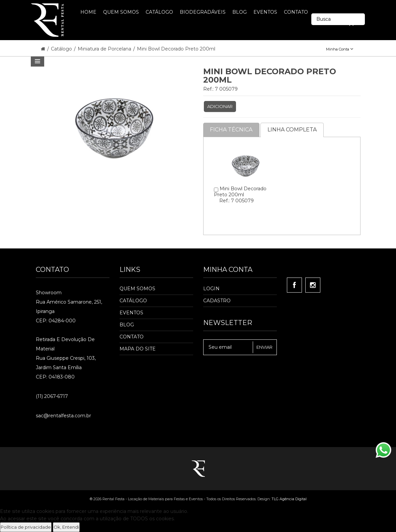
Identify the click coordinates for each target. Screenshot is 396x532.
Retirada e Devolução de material (65, 344)
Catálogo (62, 49)
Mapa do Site (138, 349)
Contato (132, 337)
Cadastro (217, 301)
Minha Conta (340, 49)
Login (211, 289)
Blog (127, 325)
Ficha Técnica (231, 130)
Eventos (131, 313)
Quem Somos (137, 289)
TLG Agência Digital (289, 499)
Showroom (49, 293)
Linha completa (292, 130)
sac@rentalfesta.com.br (63, 416)
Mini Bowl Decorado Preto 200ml (176, 49)
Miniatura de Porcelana (105, 49)
